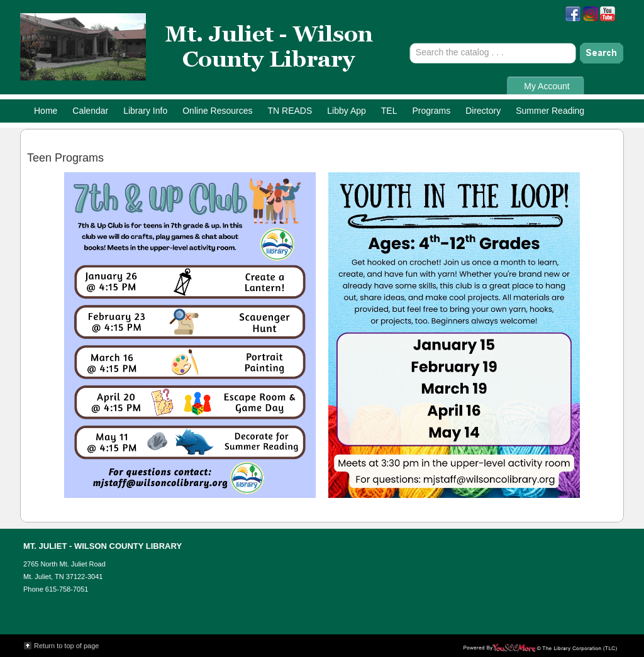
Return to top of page (66, 646)
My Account (547, 86)
